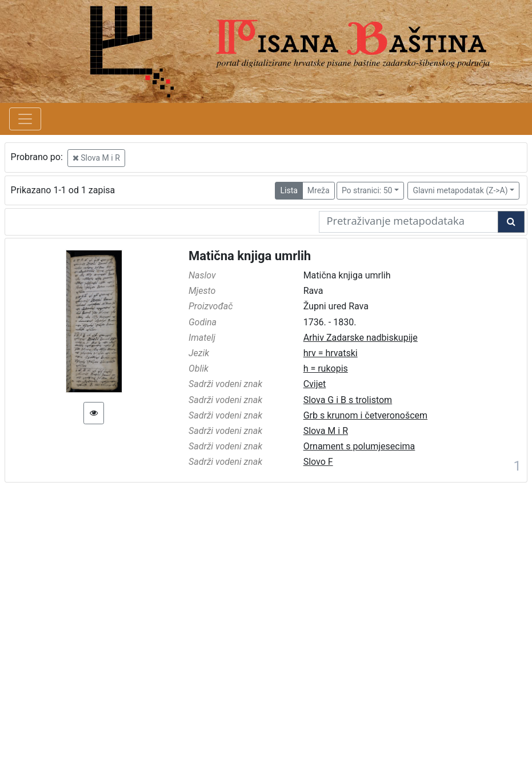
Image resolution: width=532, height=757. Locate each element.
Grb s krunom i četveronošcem (365, 415)
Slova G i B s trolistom (348, 400)
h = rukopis (326, 368)
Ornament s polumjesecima (359, 446)
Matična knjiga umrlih (250, 256)
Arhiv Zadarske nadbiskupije (361, 338)
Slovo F (318, 462)
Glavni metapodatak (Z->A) (460, 190)
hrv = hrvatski (331, 353)
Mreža (319, 190)
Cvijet (315, 384)
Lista (289, 190)
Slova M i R (96, 158)
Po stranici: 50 (367, 190)
